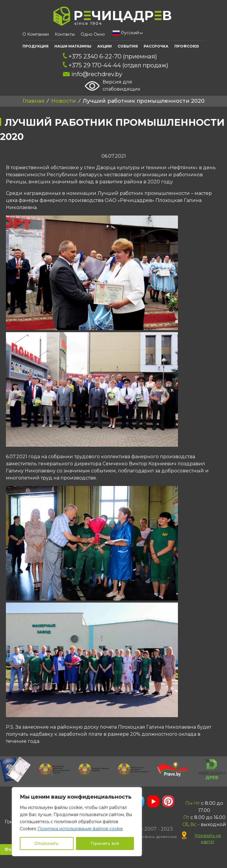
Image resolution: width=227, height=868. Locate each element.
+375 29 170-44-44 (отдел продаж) (116, 65)
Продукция (35, 46)
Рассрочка (156, 46)
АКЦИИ (104, 46)
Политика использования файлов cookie (80, 829)
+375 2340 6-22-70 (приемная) (110, 56)
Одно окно (93, 34)
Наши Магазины (73, 46)
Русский (126, 33)
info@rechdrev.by (93, 74)
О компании (36, 34)
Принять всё (105, 843)
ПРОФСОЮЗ (187, 46)
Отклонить (47, 843)
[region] (77, 822)
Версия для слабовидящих (112, 86)
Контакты (65, 34)
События (128, 46)
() (201, 838)
